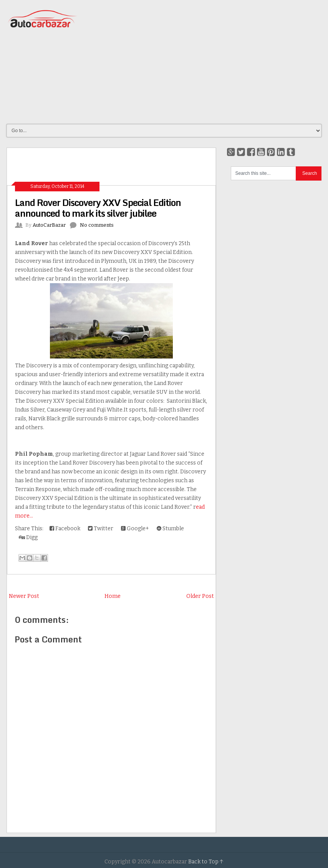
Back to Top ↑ (206, 862)
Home (113, 596)
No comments (97, 225)
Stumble (170, 529)
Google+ (135, 529)
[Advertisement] (214, 61)
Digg (28, 537)
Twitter (101, 529)
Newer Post (24, 596)
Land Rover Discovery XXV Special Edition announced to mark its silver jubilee (98, 208)
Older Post (200, 596)
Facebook (65, 529)
